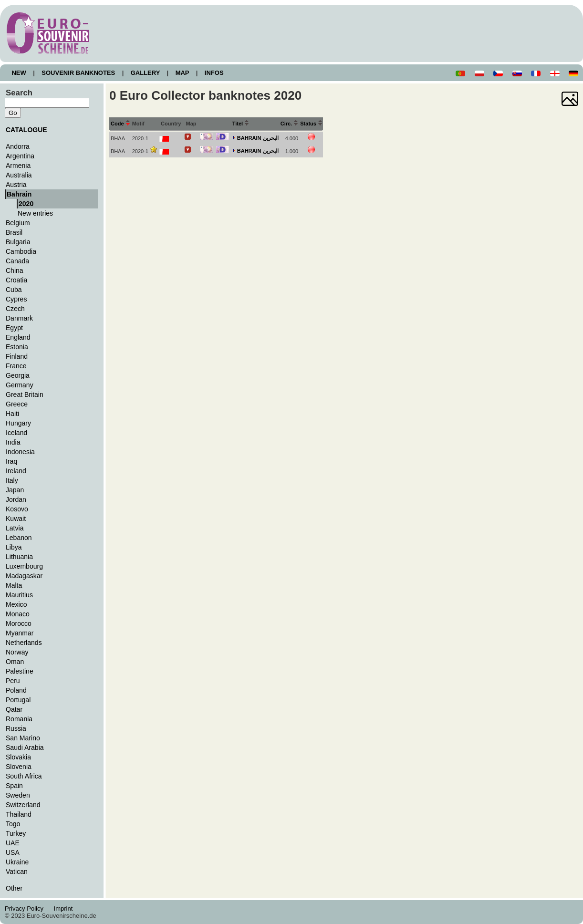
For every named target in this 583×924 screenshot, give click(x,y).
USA (13, 852)
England (18, 337)
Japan (15, 490)
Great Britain (25, 395)
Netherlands (24, 643)
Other (14, 888)
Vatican (17, 872)
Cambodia (21, 251)
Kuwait (16, 519)
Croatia (16, 280)
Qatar (14, 709)
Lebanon (19, 538)
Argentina (20, 156)
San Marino (23, 738)
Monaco (18, 614)
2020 (26, 204)
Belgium (18, 223)
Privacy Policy (27, 908)
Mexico (16, 604)
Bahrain (19, 194)
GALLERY (145, 73)
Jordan (16, 499)
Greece (17, 404)
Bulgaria (18, 242)
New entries (35, 213)
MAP (182, 73)
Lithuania (19, 557)
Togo (13, 824)
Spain (14, 786)
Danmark (19, 318)
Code (120, 124)
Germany (20, 385)
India (13, 442)
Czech (15, 309)
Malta (14, 585)
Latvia (15, 528)
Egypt (14, 328)
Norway (17, 652)
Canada (17, 261)
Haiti (12, 414)
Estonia (17, 347)
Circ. (290, 124)
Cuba (14, 290)
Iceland (16, 433)
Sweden (18, 795)
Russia (16, 728)
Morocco (19, 623)
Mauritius (19, 595)
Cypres (16, 299)
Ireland (16, 471)
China (15, 270)
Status (311, 124)
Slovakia (18, 757)
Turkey (16, 833)
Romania (19, 719)
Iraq (11, 461)
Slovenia (19, 767)
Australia (19, 175)
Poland (16, 690)
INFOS (214, 73)
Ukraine (17, 862)
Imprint (65, 908)
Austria (16, 185)
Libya (14, 547)
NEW (19, 73)
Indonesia (20, 452)
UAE (13, 843)
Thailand (19, 814)
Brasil (14, 232)
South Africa (24, 776)
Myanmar (20, 633)
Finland (17, 356)
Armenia (18, 166)
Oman (15, 662)
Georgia (18, 375)
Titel (241, 124)
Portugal (18, 700)
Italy (12, 480)
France (16, 366)
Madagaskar (24, 576)
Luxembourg (24, 566)
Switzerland (23, 805)
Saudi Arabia (25, 748)
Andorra (18, 146)
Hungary (18, 423)
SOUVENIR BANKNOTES (78, 73)
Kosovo (17, 509)
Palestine (20, 671)
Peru (13, 681)
